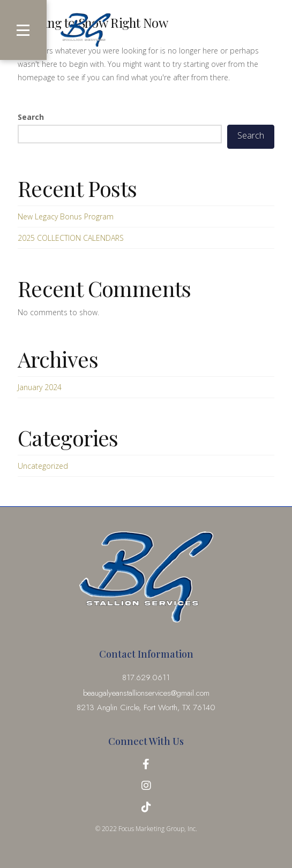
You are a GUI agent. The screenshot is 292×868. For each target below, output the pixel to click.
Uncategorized (43, 466)
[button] (23, 30)
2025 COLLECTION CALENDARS (71, 238)
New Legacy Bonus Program (66, 216)
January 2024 (40, 387)
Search (31, 117)
